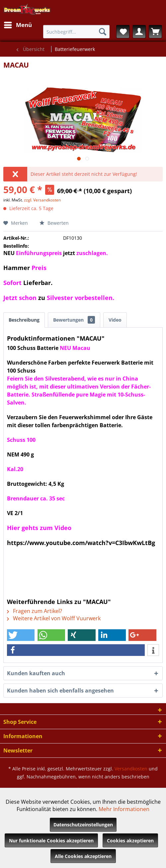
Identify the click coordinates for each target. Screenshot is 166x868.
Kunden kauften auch (36, 673)
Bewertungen (74, 320)
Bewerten (54, 223)
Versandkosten (131, 769)
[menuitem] (18, 25)
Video (115, 320)
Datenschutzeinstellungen (83, 825)
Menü (18, 24)
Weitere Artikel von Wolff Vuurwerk (54, 618)
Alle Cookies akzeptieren (83, 856)
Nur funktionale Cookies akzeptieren (51, 841)
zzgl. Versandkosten (42, 200)
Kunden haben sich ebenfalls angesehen (60, 691)
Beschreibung (24, 320)
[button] (21, 635)
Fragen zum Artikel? (35, 611)
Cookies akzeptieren (130, 841)
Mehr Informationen (124, 809)
